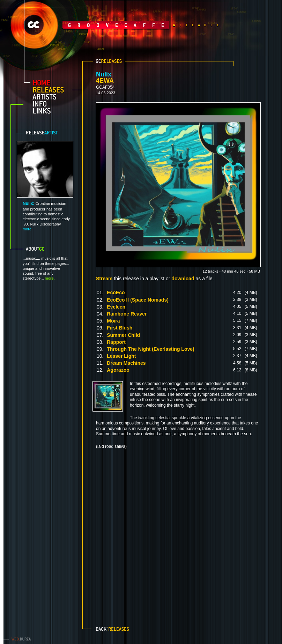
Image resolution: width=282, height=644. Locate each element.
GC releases (109, 61)
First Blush (120, 328)
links (51, 111)
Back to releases (113, 628)
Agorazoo (118, 370)
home (51, 83)
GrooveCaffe (98, 25)
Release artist (47, 133)
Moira (113, 321)
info (51, 104)
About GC (44, 249)
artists (51, 97)
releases (51, 90)
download (183, 279)
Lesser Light (121, 356)
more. (28, 229)
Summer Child (123, 335)
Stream (104, 279)
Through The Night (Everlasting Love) (150, 349)
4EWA (105, 81)
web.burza (19, 639)
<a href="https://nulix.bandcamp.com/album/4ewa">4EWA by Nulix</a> (178, 534)
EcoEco (116, 293)
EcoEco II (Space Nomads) (138, 300)
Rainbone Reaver (127, 314)
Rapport (116, 342)
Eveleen (116, 307)
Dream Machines (126, 363)
